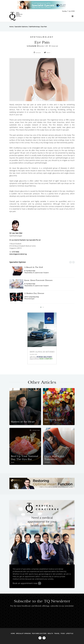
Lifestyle (70, 634)
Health (50, 634)
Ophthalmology (34, 27)
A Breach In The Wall (34, 267)
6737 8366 (16, 252)
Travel (57, 634)
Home (11, 27)
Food (63, 634)
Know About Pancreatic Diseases (38, 280)
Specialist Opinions (21, 27)
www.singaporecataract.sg (18, 254)
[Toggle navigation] (73, 16)
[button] (41, 307)
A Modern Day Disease (34, 293)
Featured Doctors (39, 634)
